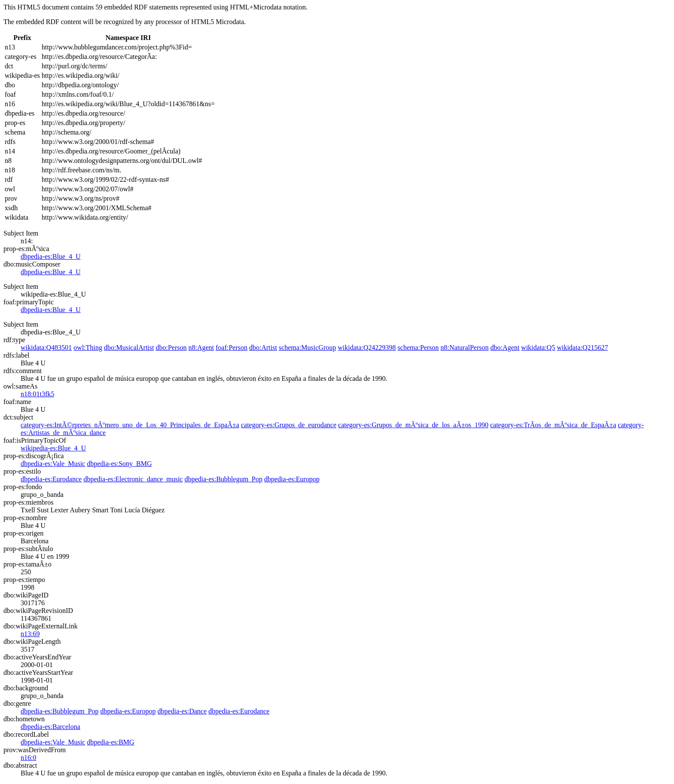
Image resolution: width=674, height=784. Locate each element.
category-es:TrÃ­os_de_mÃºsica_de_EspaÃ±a (553, 425)
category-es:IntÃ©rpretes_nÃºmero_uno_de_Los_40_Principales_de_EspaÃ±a (130, 425)
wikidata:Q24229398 (367, 348)
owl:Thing (88, 348)
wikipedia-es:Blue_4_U (53, 448)
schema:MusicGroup (307, 348)
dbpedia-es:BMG (110, 742)
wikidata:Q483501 (46, 348)
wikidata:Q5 (538, 348)
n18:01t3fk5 (37, 394)
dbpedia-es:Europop (292, 479)
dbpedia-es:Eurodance (51, 479)
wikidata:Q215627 (582, 348)
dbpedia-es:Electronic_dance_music (133, 479)
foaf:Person (232, 348)
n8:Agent (201, 348)
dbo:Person (171, 348)
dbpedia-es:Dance (182, 711)
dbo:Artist (263, 348)
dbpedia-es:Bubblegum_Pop (223, 479)
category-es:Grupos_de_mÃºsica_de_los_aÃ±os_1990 (414, 425)
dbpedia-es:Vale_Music (53, 464)
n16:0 (28, 758)
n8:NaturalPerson (465, 348)
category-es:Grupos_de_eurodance (288, 425)
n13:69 (30, 634)
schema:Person (418, 348)
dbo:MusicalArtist (129, 348)
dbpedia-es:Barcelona (51, 727)
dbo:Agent (505, 348)
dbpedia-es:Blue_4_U (51, 256)
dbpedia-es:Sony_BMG (119, 464)
